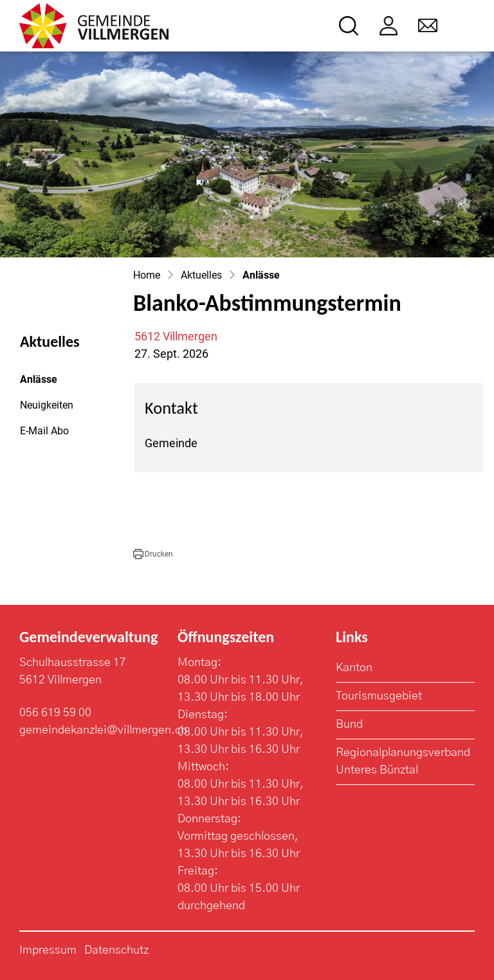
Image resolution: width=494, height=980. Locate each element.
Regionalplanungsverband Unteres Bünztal (403, 762)
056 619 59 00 (55, 713)
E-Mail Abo (44, 431)
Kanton (354, 668)
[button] (153, 554)
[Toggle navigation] (466, 26)
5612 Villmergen (176, 336)
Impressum (48, 950)
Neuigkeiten (47, 405)
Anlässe (55, 383)
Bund (349, 725)
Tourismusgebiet (379, 696)
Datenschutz (116, 950)
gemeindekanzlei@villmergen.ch (103, 730)
